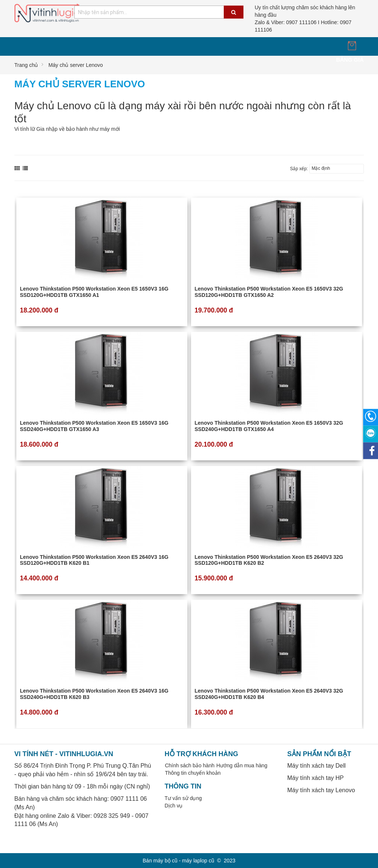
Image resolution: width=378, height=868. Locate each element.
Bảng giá (350, 60)
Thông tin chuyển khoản (193, 773)
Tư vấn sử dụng (183, 798)
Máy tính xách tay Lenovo (321, 790)
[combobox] (159, 12)
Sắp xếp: (299, 169)
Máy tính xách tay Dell (316, 766)
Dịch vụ (174, 806)
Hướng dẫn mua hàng (242, 765)
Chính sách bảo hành (190, 765)
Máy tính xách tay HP (316, 778)
